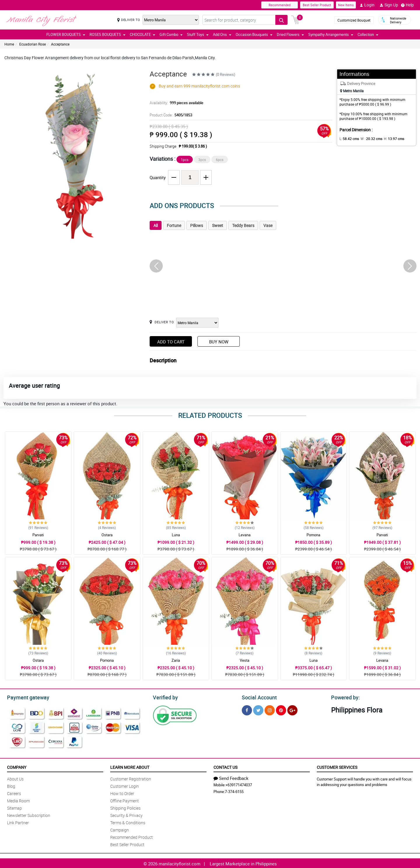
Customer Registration (131, 778)
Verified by (164, 697)
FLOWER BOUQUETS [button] (66, 34)
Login (367, 5)
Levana (245, 535)
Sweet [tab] (218, 225)
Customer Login (125, 785)
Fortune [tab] (174, 225)
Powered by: (344, 697)
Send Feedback (231, 777)
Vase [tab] (268, 225)
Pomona (313, 535)
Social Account (258, 697)
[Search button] (281, 20)
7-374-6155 (234, 791)
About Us (15, 778)
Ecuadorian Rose (33, 44)
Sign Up (389, 5)
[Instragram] (270, 709)
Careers (14, 793)
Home (9, 44)
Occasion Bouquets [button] (254, 34)
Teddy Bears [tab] (243, 225)
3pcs (202, 160)
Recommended (280, 5)
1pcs (185, 160)
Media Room (18, 800)
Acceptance (60, 44)
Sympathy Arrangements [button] (331, 34)
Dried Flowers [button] (290, 34)
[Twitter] (258, 709)
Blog (11, 785)
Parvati (38, 535)
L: (348, 139)
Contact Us (225, 766)
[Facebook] (247, 709)
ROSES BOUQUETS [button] (107, 34)
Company (17, 766)
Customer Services (337, 766)
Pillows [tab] (197, 225)
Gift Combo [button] (171, 34)
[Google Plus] (292, 709)
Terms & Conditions (128, 822)
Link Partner (18, 822)
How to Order (122, 793)
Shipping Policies (125, 807)
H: (389, 139)
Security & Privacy (126, 814)
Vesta (245, 660)
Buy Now (219, 342)
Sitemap (14, 807)
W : (368, 139)
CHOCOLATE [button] (142, 34)
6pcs (220, 160)
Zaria (176, 660)
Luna (176, 535)
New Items (346, 5)
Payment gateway (26, 697)
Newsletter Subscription (29, 814)
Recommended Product (132, 836)
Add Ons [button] (222, 34)
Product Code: (170, 115)
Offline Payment (125, 800)
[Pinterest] (281, 709)
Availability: (175, 103)
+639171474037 (239, 784)
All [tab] (156, 225)
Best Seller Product (317, 5)
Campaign (120, 829)
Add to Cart (171, 342)
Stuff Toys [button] (198, 34)
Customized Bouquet (354, 20)
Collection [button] (368, 34)
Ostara (107, 535)
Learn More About (130, 766)
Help (407, 5)
